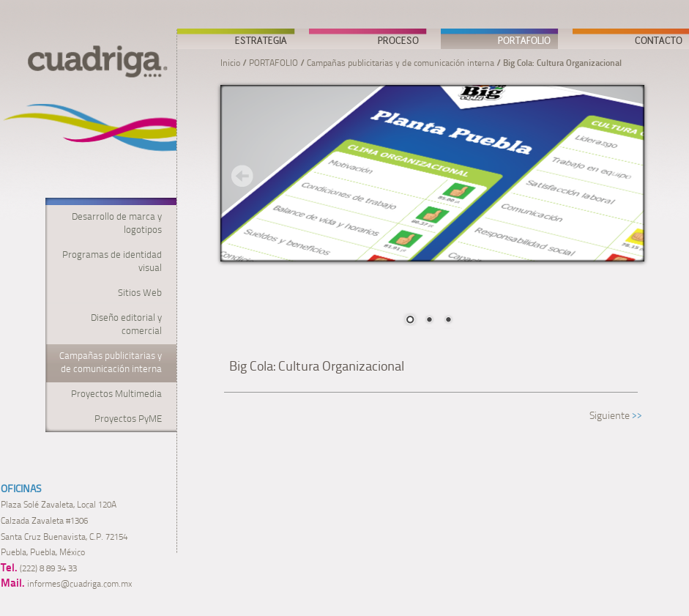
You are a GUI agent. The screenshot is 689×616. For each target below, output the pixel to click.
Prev (242, 176)
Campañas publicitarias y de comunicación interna (401, 64)
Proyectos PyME (128, 419)
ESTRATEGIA (261, 40)
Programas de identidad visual (112, 262)
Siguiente (610, 416)
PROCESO (398, 40)
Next (622, 176)
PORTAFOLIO (524, 40)
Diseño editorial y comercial (126, 325)
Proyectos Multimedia (116, 394)
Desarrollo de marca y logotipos (117, 224)
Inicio (230, 64)
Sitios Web (140, 293)
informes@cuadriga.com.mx (79, 585)
